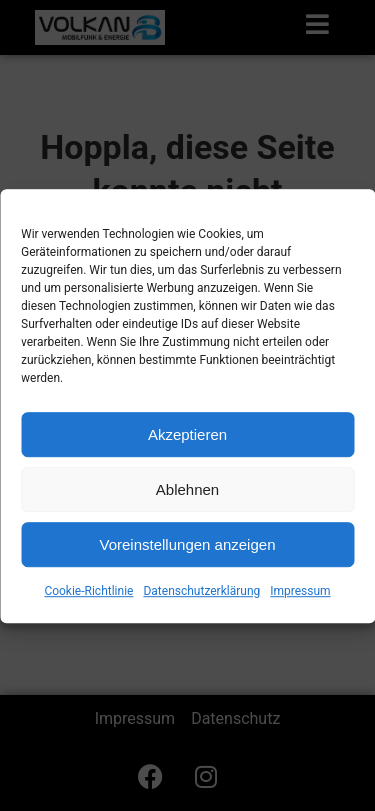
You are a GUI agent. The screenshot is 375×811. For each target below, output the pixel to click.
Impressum (300, 599)
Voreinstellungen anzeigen (188, 551)
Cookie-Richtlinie (88, 599)
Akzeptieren (187, 441)
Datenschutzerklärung (201, 599)
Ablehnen (187, 496)
